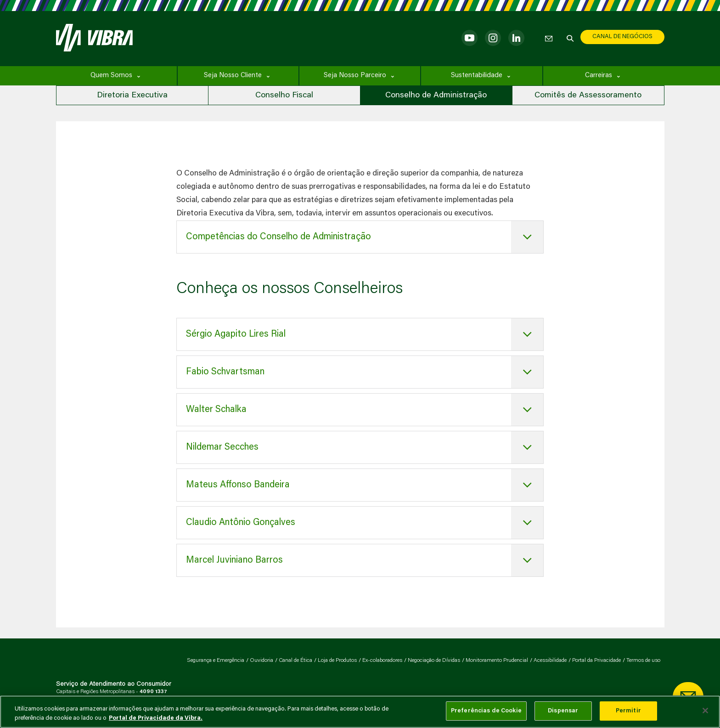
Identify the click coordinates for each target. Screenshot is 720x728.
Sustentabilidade (477, 76)
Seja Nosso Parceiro (355, 76)
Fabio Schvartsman (225, 372)
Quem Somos (111, 76)
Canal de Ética (295, 660)
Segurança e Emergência (216, 660)
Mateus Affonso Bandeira (238, 485)
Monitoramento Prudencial (497, 660)
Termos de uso (643, 660)
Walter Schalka (216, 410)
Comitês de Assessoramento (588, 96)
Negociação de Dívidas (434, 660)
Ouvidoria (262, 660)
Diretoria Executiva (132, 96)
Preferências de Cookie (486, 711)
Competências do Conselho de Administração (278, 237)
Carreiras (599, 76)
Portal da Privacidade (596, 660)
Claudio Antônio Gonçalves (241, 523)
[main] (360, 712)
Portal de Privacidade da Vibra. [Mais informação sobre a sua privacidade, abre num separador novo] (156, 718)
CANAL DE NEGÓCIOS (622, 37)
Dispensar (563, 711)
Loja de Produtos (337, 660)
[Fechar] (705, 711)
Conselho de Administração (436, 96)
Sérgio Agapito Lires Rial (236, 334)
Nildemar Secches (222, 447)
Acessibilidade (550, 660)
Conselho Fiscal (284, 96)
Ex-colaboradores (382, 660)
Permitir (628, 711)
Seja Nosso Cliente (233, 76)
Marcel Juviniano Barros (234, 560)
